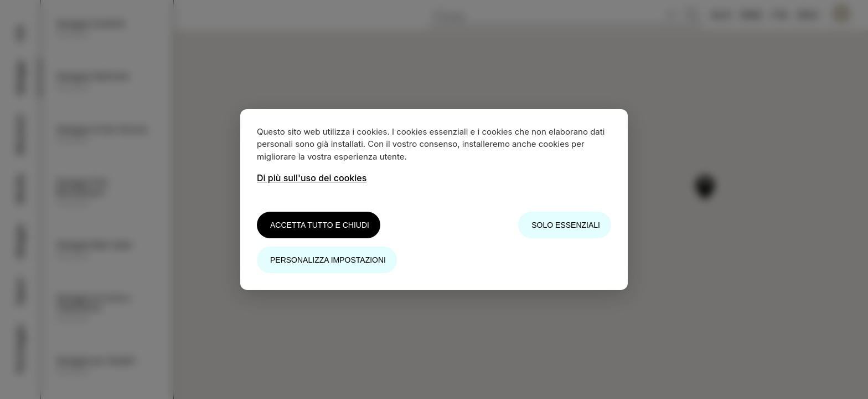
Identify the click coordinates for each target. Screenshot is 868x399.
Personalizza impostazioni (328, 260)
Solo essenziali (566, 225)
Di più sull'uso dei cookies (312, 178)
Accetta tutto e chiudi (320, 225)
